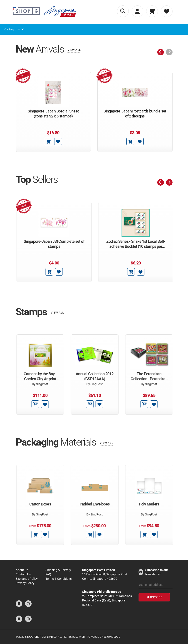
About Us (22, 570)
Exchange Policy (27, 579)
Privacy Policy (25, 583)
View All (74, 50)
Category (14, 29)
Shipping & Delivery (58, 570)
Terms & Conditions (59, 579)
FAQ (48, 574)
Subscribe (154, 597)
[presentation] (161, 52)
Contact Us (23, 574)
